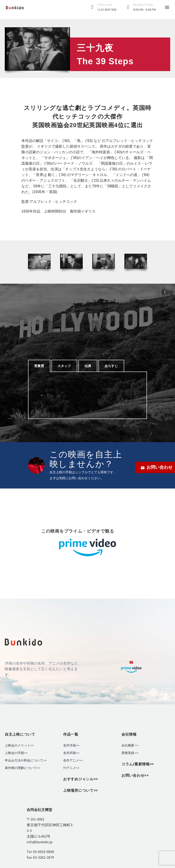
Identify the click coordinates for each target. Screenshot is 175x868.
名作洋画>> (71, 745)
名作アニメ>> (73, 760)
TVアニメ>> (71, 768)
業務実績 (128, 753)
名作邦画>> (71, 753)
